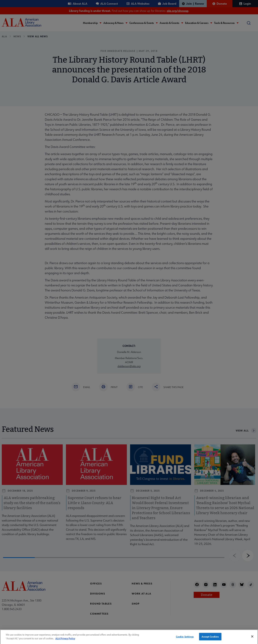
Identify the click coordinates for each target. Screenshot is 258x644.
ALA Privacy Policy (65, 641)
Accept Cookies (210, 639)
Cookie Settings (185, 639)
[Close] (252, 639)
